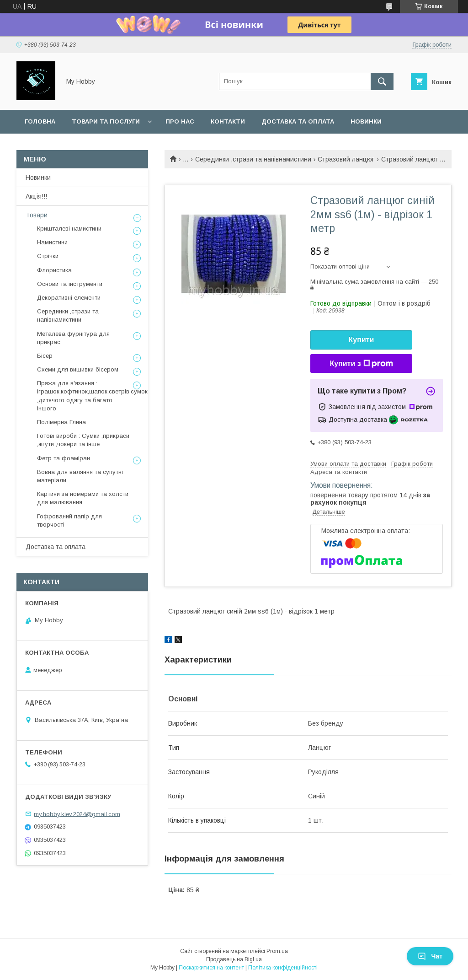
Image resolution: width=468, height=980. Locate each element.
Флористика (54, 270)
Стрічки (48, 256)
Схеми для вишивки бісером (78, 369)
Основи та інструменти (70, 284)
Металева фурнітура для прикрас (73, 338)
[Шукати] (382, 81)
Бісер (45, 356)
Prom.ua (277, 951)
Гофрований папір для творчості (69, 520)
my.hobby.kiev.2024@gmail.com (77, 814)
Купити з (361, 364)
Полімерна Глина (61, 422)
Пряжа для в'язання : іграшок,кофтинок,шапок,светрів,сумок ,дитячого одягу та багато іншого (92, 396)
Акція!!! (36, 196)
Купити (362, 340)
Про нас (180, 121)
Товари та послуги (106, 121)
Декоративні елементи (69, 298)
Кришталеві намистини (69, 229)
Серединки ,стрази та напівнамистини (253, 159)
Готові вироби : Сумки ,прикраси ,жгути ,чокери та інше (83, 440)
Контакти (228, 121)
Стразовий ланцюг (346, 159)
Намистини (52, 242)
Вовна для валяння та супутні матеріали (80, 476)
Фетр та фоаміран (64, 458)
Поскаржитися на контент (211, 968)
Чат (430, 956)
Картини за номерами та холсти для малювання (83, 498)
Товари (37, 215)
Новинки (366, 121)
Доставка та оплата (298, 121)
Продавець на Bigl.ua (234, 959)
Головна (40, 121)
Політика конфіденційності (283, 968)
